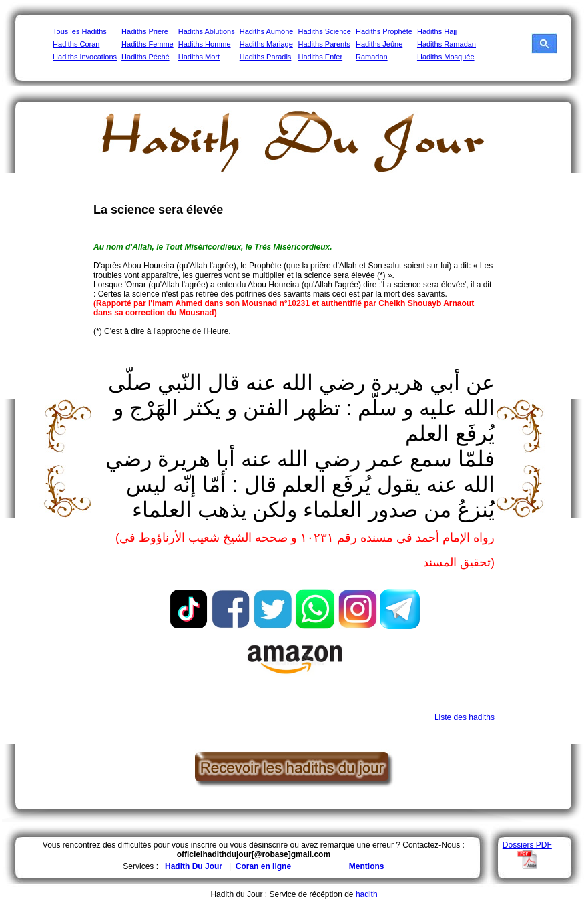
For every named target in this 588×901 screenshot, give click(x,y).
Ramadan (372, 57)
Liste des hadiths (465, 717)
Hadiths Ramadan (447, 44)
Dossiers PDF (527, 845)
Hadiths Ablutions (207, 31)
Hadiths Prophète (384, 31)
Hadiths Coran (76, 44)
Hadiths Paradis (266, 57)
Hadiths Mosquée (446, 57)
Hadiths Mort (199, 57)
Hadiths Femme (148, 44)
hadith (367, 894)
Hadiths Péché (145, 57)
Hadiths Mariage (266, 44)
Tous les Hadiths (80, 31)
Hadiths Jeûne (379, 44)
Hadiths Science (324, 31)
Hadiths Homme (205, 44)
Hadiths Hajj (437, 31)
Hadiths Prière (145, 31)
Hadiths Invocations (85, 57)
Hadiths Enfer (320, 57)
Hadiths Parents (324, 44)
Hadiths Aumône (267, 31)
